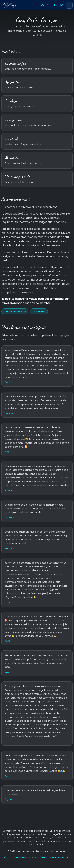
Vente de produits (18, 177)
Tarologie (11, 101)
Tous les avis (39, 311)
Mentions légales (60, 857)
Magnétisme (14, 82)
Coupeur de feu (16, 63)
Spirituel (11, 139)
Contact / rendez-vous (18, 857)
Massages (12, 158)
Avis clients (41, 857)
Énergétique (13, 120)
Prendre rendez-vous (15, 311)
